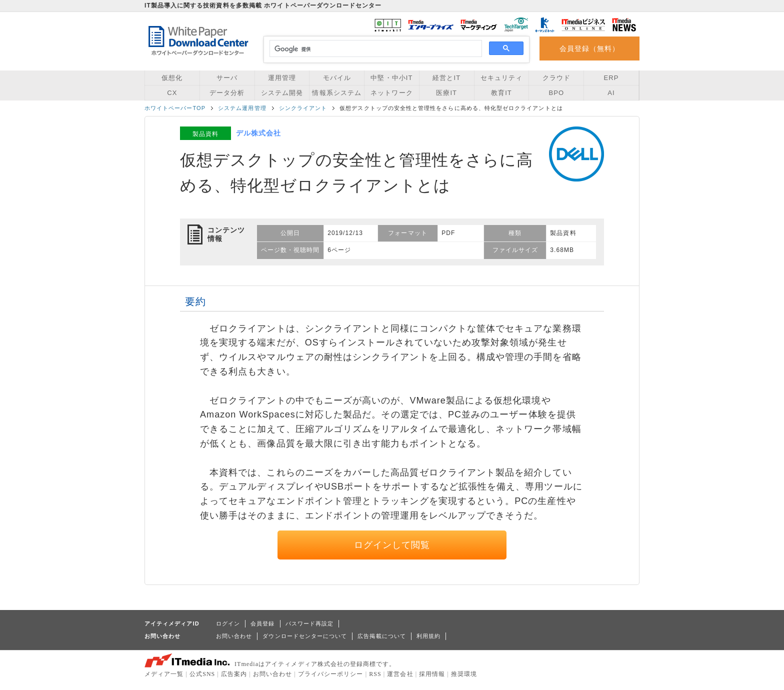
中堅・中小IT (391, 78)
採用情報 (432, 674)
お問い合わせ (234, 636)
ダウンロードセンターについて (305, 636)
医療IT (446, 93)
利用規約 (428, 636)
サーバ (227, 78)
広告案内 (234, 674)
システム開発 (282, 93)
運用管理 (282, 78)
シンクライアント (303, 108)
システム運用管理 (242, 108)
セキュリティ (501, 78)
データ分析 (227, 93)
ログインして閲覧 (392, 545)
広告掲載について (382, 636)
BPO (556, 93)
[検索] (374, 49)
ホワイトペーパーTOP (175, 108)
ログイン (228, 623)
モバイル (337, 78)
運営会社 (400, 674)
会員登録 (262, 623)
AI (611, 93)
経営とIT (446, 78)
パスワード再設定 (310, 623)
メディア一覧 (164, 674)
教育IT (501, 93)
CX (172, 93)
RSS (375, 674)
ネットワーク (391, 93)
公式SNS (202, 674)
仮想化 (172, 78)
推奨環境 (464, 674)
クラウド (556, 78)
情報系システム (336, 93)
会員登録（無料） (590, 48)
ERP (611, 78)
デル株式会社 (258, 133)
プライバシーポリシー (331, 674)
